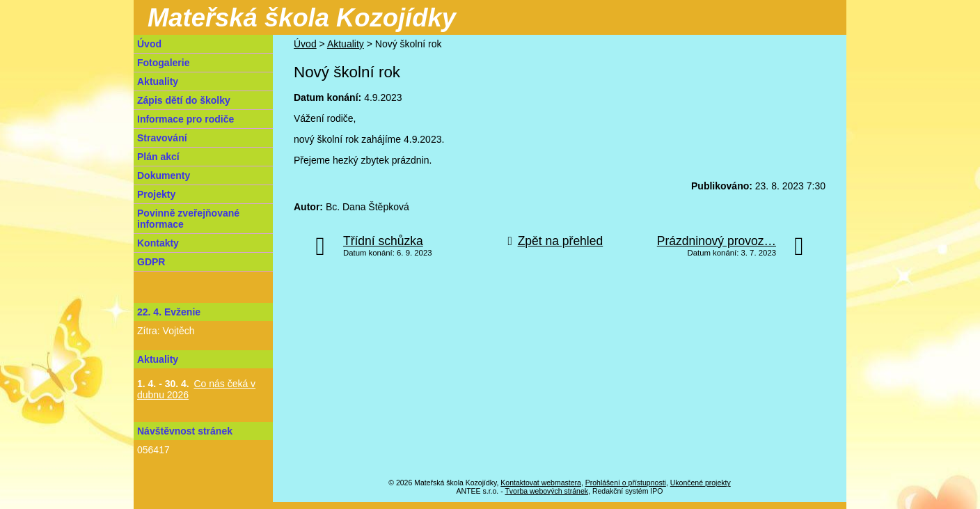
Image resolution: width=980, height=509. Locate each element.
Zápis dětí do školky (184, 100)
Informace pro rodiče (185, 119)
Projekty (156, 194)
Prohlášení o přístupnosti (626, 483)
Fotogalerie (163, 63)
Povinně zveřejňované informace (188, 219)
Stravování (162, 138)
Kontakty (158, 243)
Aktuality (346, 44)
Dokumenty (164, 175)
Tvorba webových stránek (546, 491)
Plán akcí (158, 157)
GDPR (151, 262)
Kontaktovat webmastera (541, 483)
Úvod (305, 44)
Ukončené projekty (701, 483)
